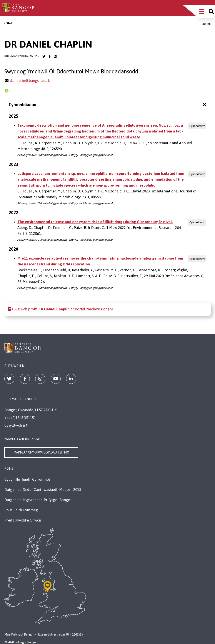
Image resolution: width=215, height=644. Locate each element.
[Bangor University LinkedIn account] (55, 56)
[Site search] (211, 12)
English (206, 24)
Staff (10, 23)
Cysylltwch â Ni (17, 425)
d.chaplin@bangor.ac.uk (30, 81)
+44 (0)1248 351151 (20, 418)
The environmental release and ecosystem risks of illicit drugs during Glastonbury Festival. (95, 222)
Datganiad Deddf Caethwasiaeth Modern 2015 (43, 490)
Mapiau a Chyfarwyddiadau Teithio (41, 452)
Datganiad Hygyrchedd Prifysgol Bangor (38, 500)
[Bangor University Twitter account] (44, 56)
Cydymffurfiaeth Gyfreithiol (27, 479)
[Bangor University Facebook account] (50, 56)
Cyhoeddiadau (108, 105)
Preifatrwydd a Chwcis (23, 520)
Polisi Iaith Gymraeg (21, 510)
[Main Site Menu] (202, 12)
